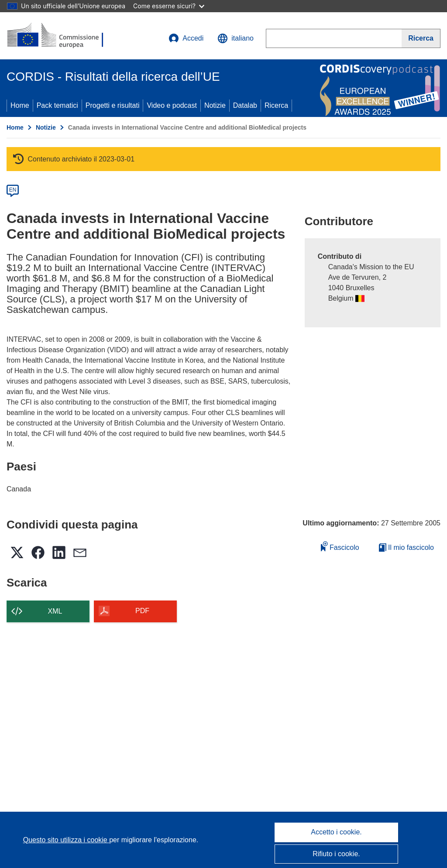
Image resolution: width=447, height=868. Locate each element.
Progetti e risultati (113, 105)
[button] (236, 38)
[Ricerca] (421, 38)
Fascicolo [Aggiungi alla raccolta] (340, 546)
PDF (142, 611)
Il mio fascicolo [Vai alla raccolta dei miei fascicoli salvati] (406, 547)
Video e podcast (172, 105)
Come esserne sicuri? (169, 6)
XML (55, 611)
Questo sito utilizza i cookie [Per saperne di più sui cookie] (66, 840)
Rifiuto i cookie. (336, 854)
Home (20, 105)
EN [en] (13, 190)
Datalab (245, 105)
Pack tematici (57, 105)
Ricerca (276, 105)
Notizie (215, 105)
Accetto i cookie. (336, 832)
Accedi (186, 38)
